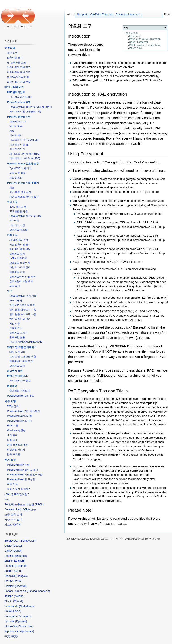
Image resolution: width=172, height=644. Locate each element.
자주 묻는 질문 (13, 520)
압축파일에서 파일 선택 (22, 277)
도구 (9, 291)
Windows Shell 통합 (20, 380)
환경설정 (12, 386)
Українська (26, 631)
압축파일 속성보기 (20, 263)
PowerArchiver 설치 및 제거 (23, 470)
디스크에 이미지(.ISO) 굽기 (24, 140)
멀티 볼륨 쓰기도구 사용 (23, 314)
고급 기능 (12, 202)
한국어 (18, 601)
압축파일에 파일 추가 (19, 67)
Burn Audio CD (17, 121)
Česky (17, 546)
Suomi (17, 571)
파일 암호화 (16, 178)
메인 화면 (12, 53)
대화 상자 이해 (17, 352)
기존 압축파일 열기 (20, 244)
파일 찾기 (15, 286)
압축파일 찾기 (17, 254)
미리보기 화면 (15, 371)
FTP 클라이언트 (16, 92)
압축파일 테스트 (18, 230)
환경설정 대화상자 (20, 391)
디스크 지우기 (17, 149)
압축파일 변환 (17, 337)
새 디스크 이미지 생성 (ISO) (25, 154)
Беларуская (28, 541)
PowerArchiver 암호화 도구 (23, 164)
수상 (7, 499)
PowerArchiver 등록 (18, 465)
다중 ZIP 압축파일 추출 (22, 305)
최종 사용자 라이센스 (19, 489)
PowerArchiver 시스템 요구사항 (25, 474)
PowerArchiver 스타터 (19, 421)
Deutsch (21, 556)
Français (21, 576)
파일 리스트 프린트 (20, 267)
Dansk (17, 551)
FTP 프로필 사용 (18, 211)
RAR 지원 (12, 425)
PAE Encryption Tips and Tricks (145, 45)
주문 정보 (12, 484)
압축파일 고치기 (18, 333)
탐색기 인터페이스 (17, 376)
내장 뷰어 (12, 435)
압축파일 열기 (15, 57)
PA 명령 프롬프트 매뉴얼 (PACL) (24, 504)
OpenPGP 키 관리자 (20, 168)
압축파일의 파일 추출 (19, 82)
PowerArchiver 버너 (19, 117)
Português (25, 616)
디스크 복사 (16, 135)
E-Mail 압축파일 (18, 258)
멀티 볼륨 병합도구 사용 (23, 310)
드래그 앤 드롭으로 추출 (23, 357)
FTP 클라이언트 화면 (21, 97)
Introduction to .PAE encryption (145, 39)
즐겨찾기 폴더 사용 (20, 249)
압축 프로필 (13, 454)
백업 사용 (15, 323)
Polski (17, 611)
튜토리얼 (10, 48)
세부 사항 (10, 401)
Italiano (19, 596)
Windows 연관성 (16, 430)
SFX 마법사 (16, 300)
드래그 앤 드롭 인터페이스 (22, 347)
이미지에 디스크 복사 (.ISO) (25, 158)
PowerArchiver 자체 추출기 (23, 183)
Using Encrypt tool (139, 42)
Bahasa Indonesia (38, 591)
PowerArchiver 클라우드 (20, 396)
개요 (12, 131)
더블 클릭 (12, 440)
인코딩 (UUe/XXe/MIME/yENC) (26, 342)
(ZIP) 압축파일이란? (17, 494)
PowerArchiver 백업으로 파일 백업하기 (31, 107)
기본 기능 (12, 235)
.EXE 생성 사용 (18, 207)
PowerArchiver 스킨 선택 (23, 296)
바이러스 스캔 (17, 225)
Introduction (135, 36)
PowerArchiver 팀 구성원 (21, 479)
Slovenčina (26, 626)
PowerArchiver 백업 (19, 102)
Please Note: (136, 48)
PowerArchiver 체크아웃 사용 (25, 216)
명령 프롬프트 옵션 (17, 445)
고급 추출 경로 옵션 (20, 192)
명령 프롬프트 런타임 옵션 (24, 197)
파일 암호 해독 (17, 173)
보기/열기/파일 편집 (18, 77)
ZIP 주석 (14, 221)
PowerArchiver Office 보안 (20, 510)
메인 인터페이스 (14, 87)
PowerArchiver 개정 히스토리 (23, 411)
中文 (14, 636)
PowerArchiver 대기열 (19, 416)
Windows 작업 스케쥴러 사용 (25, 111)
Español (21, 566)
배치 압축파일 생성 (20, 319)
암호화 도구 (132, 33)
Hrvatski (21, 586)
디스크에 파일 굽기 (20, 145)
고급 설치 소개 (13, 514)
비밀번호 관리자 (16, 450)
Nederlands (27, 606)
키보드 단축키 (13, 525)
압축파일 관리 (17, 272)
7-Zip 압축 (13, 406)
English (19, 561)
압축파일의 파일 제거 (19, 72)
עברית (9, 581)
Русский (21, 621)
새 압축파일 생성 (16, 62)
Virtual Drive (16, 126)
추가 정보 (10, 460)
